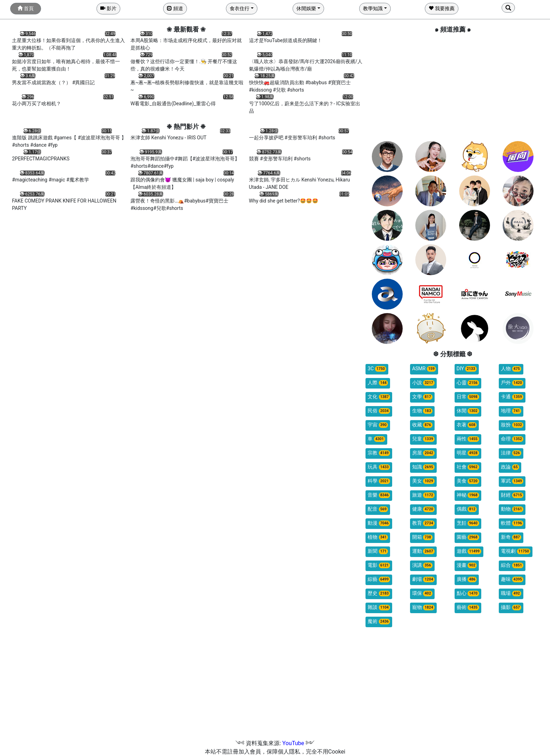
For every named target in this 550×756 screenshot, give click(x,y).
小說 (423, 383)
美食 (468, 481)
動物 (512, 509)
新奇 (511, 537)
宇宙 (378, 425)
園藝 (468, 537)
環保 (422, 593)
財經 (512, 495)
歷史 (379, 593)
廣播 (467, 579)
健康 (423, 509)
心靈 (468, 383)
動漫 (379, 523)
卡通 (512, 397)
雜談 (379, 607)
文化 (379, 397)
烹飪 (468, 523)
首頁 (25, 8)
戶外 (512, 383)
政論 (510, 467)
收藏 (422, 425)
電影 (379, 565)
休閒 (468, 411)
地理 (511, 411)
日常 (468, 397)
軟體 (512, 523)
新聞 (378, 551)
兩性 (468, 439)
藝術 (468, 607)
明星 (468, 453)
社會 (468, 467)
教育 (423, 523)
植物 (378, 537)
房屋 (423, 453)
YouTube (293, 743)
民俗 (379, 411)
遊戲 (469, 551)
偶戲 (467, 509)
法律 (511, 453)
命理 (512, 439)
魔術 (379, 621)
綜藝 (379, 579)
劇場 (423, 579)
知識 (423, 467)
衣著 (467, 425)
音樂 (379, 495)
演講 (422, 565)
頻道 (175, 8)
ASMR (424, 369)
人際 (378, 383)
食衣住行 (240, 8)
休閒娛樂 (306, 8)
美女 (423, 481)
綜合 (512, 565)
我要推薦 (441, 8)
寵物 (423, 607)
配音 (378, 509)
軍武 (512, 481)
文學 (422, 397)
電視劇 (516, 551)
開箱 (422, 537)
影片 (108, 8)
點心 (468, 593)
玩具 (379, 467)
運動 (423, 551)
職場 (511, 593)
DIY (467, 369)
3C (377, 369)
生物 (422, 411)
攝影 (511, 607)
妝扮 (512, 425)
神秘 (468, 495)
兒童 (423, 439)
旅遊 (423, 495)
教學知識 (373, 8)
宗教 (379, 453)
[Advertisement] (453, 87)
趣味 (512, 579)
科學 (379, 481)
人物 (511, 369)
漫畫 (467, 565)
